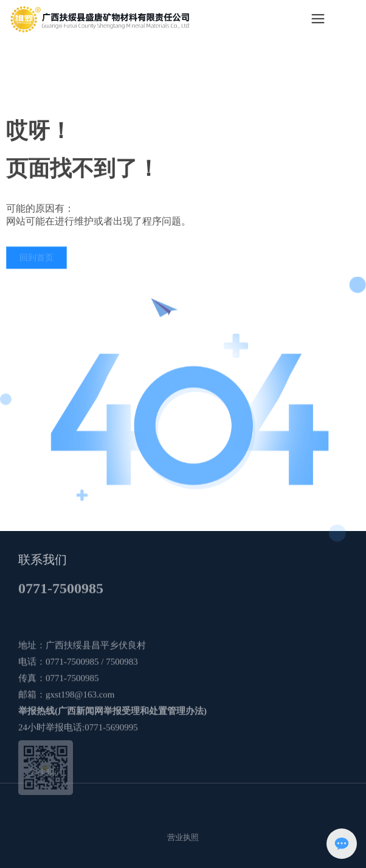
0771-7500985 (61, 595)
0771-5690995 (111, 771)
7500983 (121, 705)
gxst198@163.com (80, 738)
